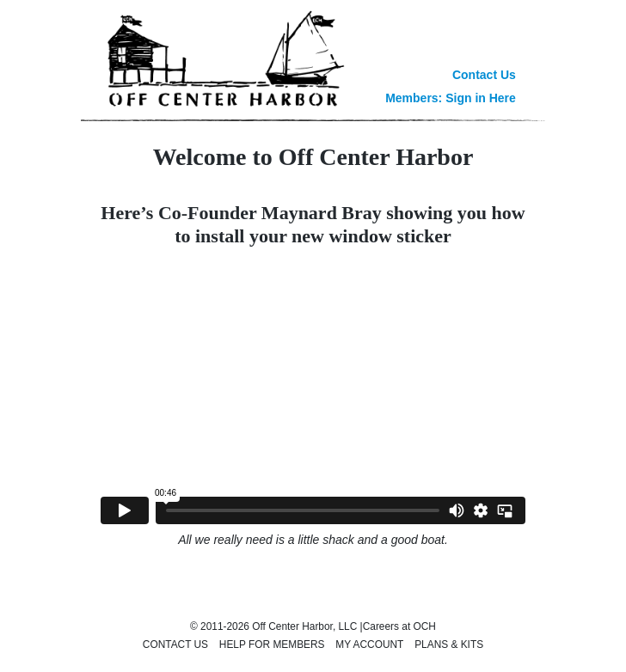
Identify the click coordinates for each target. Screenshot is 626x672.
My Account (369, 645)
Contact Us (484, 75)
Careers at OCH (399, 626)
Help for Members (272, 645)
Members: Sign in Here (451, 98)
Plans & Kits (449, 645)
